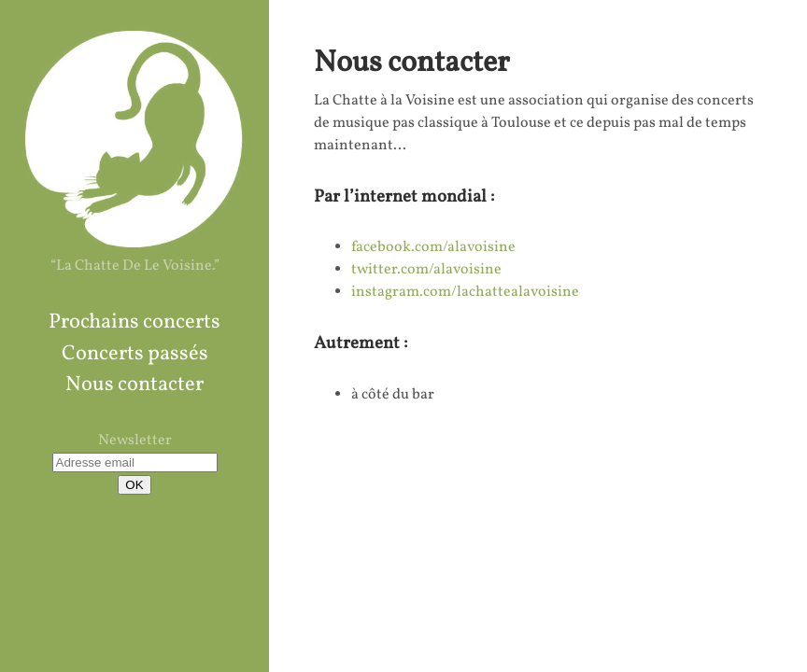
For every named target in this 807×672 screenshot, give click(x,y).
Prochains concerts (134, 322)
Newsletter (135, 441)
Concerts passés (135, 354)
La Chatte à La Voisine (134, 138)
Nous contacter (134, 385)
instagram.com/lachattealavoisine (465, 292)
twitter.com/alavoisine (426, 270)
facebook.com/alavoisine (433, 247)
